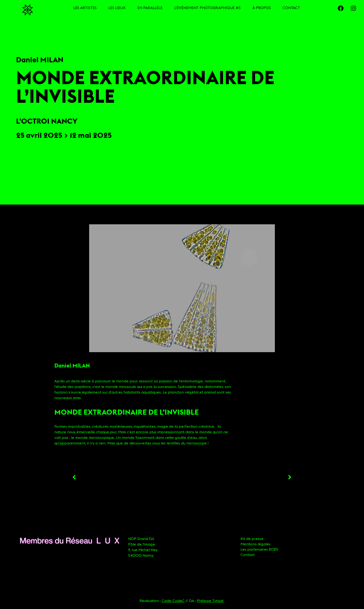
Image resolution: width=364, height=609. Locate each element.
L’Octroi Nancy (47, 121)
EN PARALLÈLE (150, 8)
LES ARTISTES (85, 8)
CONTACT (291, 8)
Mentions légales (255, 544)
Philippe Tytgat (211, 601)
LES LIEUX (117, 8)
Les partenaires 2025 (259, 549)
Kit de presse (252, 539)
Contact (248, 555)
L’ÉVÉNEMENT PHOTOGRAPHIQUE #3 (207, 8)
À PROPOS (262, 8)
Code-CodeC (173, 601)
